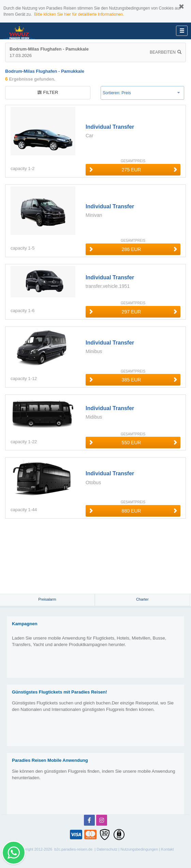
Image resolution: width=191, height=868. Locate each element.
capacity (19, 169)
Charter (142, 599)
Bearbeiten (166, 52)
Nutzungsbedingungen (139, 849)
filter (48, 92)
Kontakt (167, 849)
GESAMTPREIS (133, 161)
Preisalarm (47, 599)
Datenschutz (107, 849)
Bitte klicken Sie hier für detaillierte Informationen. (79, 14)
